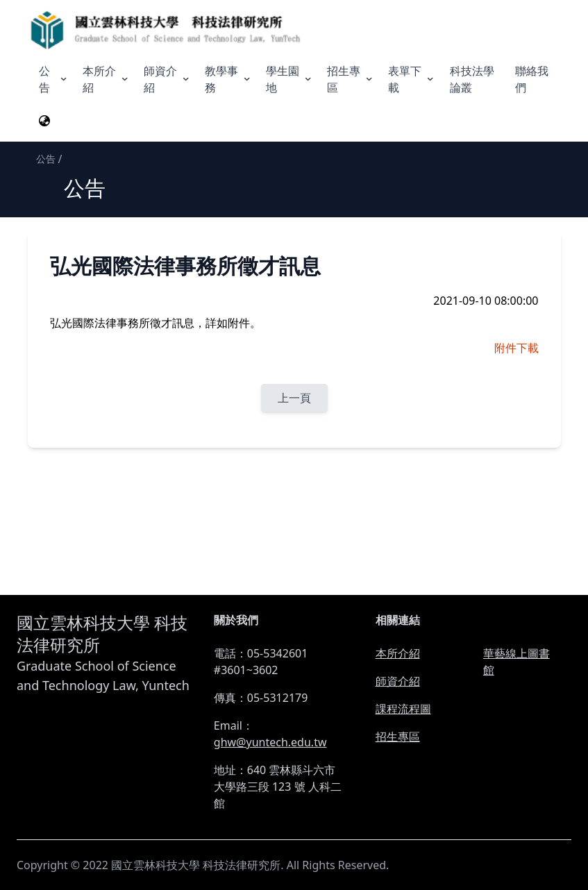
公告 (54, 79)
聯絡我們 (532, 79)
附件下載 (516, 348)
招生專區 (351, 79)
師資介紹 (167, 79)
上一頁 (294, 398)
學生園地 (289, 79)
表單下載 (412, 79)
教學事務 (228, 79)
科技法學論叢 (472, 79)
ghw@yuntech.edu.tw (270, 742)
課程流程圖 (403, 709)
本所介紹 (106, 79)
